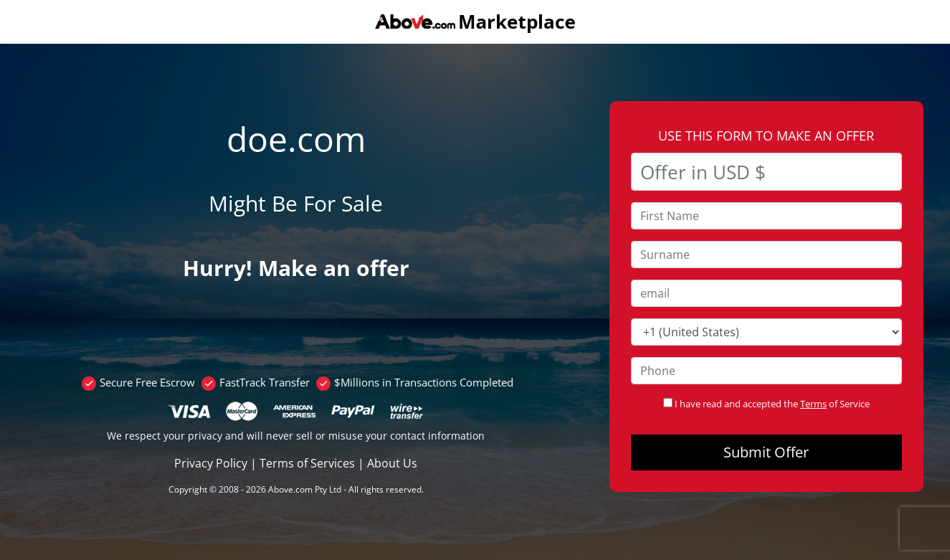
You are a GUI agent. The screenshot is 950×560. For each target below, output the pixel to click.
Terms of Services (307, 463)
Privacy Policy (211, 463)
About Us (392, 463)
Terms (813, 404)
